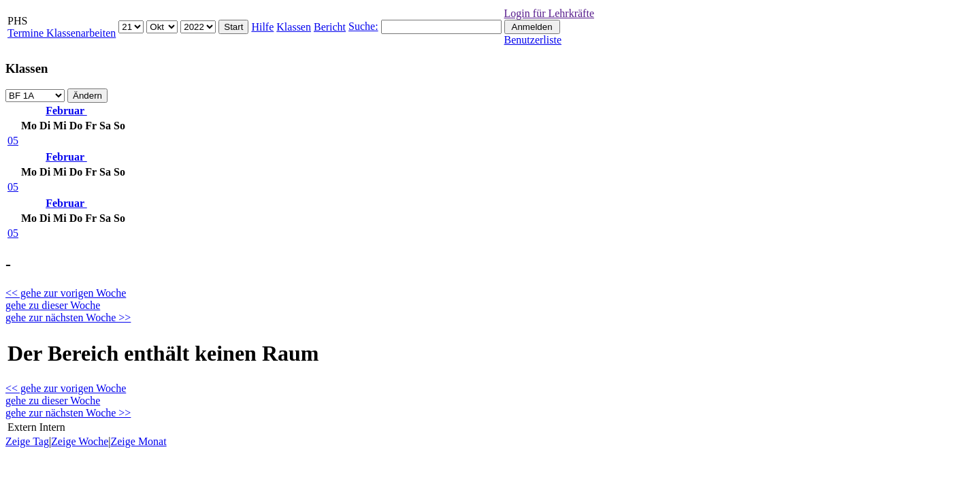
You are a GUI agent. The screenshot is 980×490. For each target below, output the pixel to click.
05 (13, 141)
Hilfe (262, 27)
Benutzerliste (533, 40)
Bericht (330, 27)
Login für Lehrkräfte (549, 13)
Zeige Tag (27, 441)
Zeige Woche (80, 441)
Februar (66, 111)
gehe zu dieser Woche (53, 305)
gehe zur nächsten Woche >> (68, 317)
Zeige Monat (138, 441)
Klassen (294, 27)
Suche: (363, 26)
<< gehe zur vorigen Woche (66, 293)
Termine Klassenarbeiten (62, 33)
